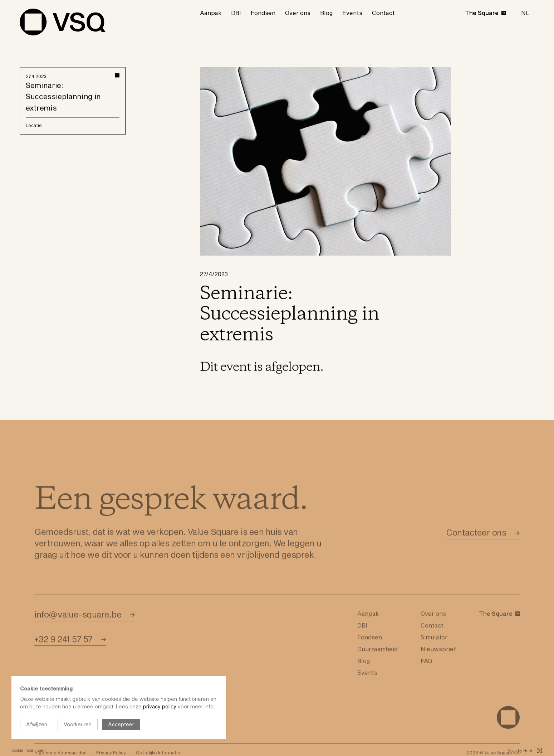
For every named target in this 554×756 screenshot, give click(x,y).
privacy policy (160, 706)
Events (352, 13)
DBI (236, 13)
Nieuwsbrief (438, 663)
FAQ (426, 675)
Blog (326, 13)
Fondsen (263, 13)
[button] (525, 13)
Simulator (434, 651)
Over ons (298, 13)
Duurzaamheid (377, 663)
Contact (383, 13)
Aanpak (211, 13)
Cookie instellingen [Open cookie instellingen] (29, 750)
